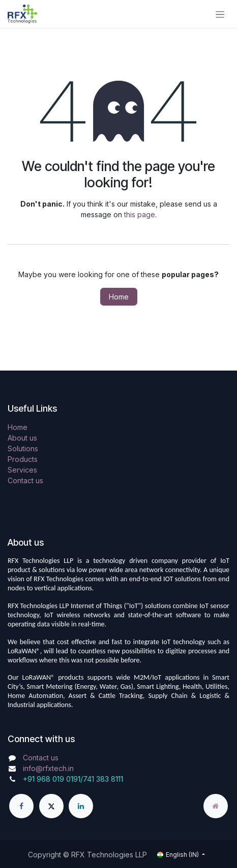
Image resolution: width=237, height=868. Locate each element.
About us (22, 438)
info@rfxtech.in (48, 768)
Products (23, 459)
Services (22, 470)
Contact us (25, 480)
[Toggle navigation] (220, 14)
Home (119, 297)
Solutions (23, 448)
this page (140, 214)
